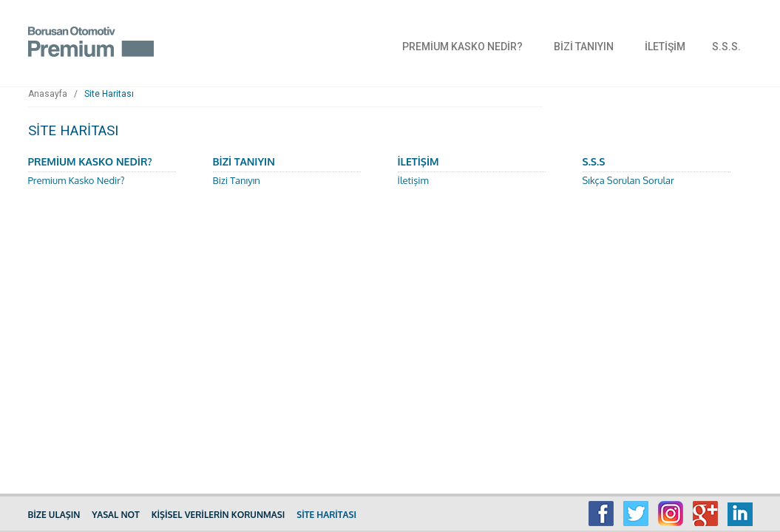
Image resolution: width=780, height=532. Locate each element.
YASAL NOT (115, 515)
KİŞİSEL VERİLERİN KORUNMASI (218, 515)
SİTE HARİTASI (326, 515)
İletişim (413, 180)
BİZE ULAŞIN (54, 515)
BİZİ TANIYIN (584, 47)
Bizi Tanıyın (237, 180)
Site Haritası (109, 94)
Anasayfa (48, 94)
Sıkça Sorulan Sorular (628, 180)
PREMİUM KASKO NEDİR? (462, 47)
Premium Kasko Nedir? (77, 180)
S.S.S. (726, 47)
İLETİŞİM (665, 47)
